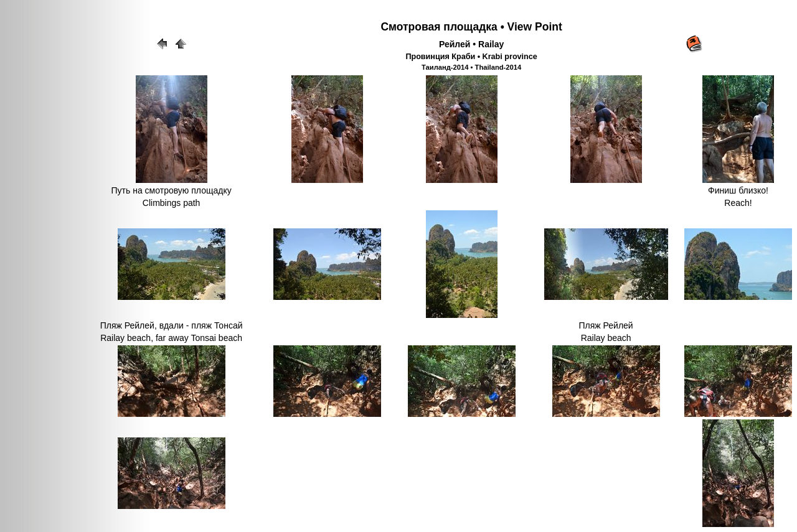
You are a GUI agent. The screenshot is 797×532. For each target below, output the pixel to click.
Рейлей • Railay (471, 44)
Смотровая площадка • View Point (471, 27)
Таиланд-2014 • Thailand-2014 (471, 67)
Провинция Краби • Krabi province (471, 57)
